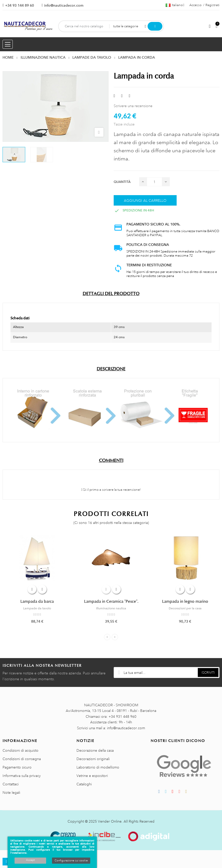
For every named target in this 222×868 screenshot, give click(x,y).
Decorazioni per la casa (185, 608)
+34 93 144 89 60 (19, 5)
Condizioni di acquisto (21, 750)
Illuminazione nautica (111, 608)
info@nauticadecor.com (64, 5)
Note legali (11, 792)
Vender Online (110, 821)
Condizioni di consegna (22, 759)
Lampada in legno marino (185, 601)
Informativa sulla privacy (22, 776)
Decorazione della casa (95, 750)
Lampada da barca (37, 601)
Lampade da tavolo (37, 608)
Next (115, 637)
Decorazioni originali (93, 759)
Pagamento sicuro (17, 767)
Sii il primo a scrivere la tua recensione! (111, 490)
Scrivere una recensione (133, 106)
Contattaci (11, 784)
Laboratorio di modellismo (98, 767)
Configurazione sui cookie (71, 861)
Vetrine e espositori (92, 776)
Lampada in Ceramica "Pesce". (111, 601)
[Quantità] (154, 182)
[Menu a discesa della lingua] (175, 5)
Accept (30, 860)
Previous (107, 637)
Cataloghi (84, 784)
